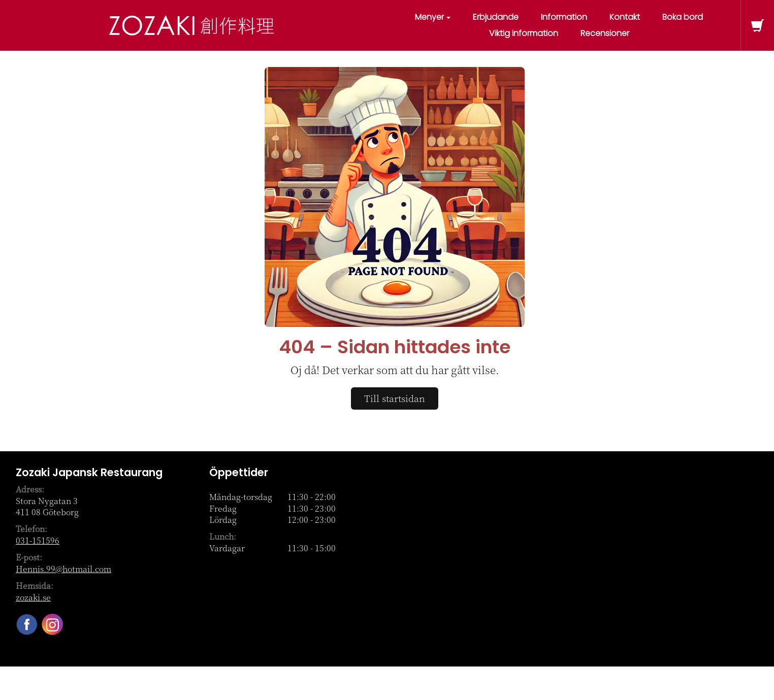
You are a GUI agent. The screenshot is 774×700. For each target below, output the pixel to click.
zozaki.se (33, 597)
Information (564, 17)
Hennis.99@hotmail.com (63, 569)
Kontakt (625, 17)
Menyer (433, 17)
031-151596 (38, 540)
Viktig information (524, 33)
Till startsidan (395, 398)
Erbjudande (496, 17)
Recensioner (605, 33)
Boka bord (683, 17)
